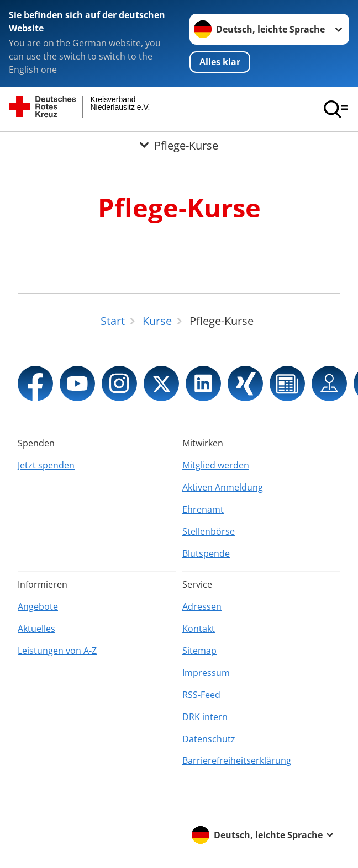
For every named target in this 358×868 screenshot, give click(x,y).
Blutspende (206, 553)
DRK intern (205, 717)
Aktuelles (36, 629)
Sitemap (199, 651)
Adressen (202, 606)
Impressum (206, 673)
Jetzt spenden (46, 465)
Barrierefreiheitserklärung (237, 760)
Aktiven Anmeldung (223, 487)
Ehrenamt (203, 509)
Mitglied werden (216, 465)
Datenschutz (209, 739)
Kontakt (199, 629)
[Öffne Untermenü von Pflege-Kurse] (179, 145)
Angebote (38, 606)
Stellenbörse (209, 531)
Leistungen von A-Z (57, 651)
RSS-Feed (201, 695)
